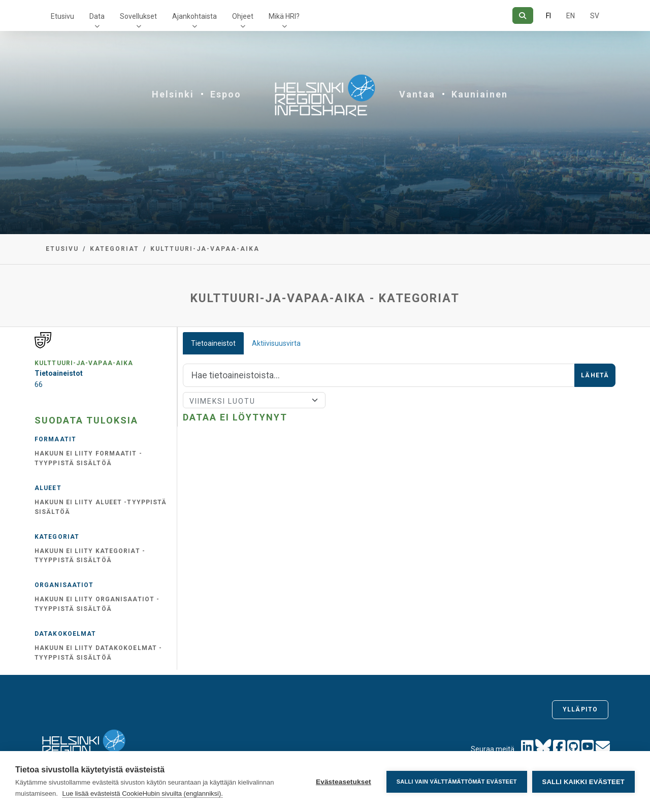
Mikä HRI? (284, 16)
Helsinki (173, 94)
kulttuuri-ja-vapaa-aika (205, 249)
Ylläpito (580, 709)
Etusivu (62, 16)
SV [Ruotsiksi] (595, 16)
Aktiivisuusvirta (276, 343)
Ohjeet (243, 16)
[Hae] (523, 15)
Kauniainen (480, 94)
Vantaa (417, 94)
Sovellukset (138, 16)
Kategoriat (115, 249)
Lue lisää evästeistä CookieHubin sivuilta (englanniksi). (142, 793)
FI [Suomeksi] (548, 16)
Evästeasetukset (344, 782)
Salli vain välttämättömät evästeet (457, 782)
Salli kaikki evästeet (583, 782)
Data (97, 16)
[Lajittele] (254, 400)
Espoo (226, 94)
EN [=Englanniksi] (571, 16)
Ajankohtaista (194, 16)
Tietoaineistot (213, 343)
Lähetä (595, 375)
